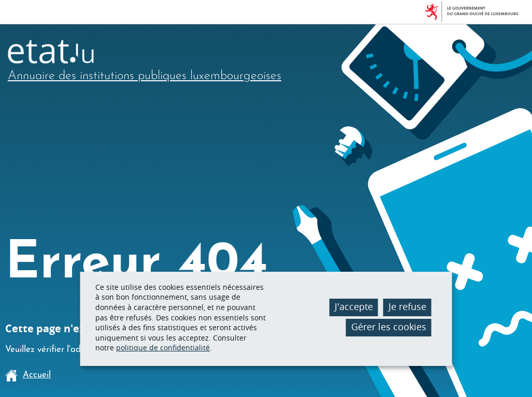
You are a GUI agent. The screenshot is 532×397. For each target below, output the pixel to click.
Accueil (28, 375)
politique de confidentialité (163, 348)
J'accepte (354, 306)
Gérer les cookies (389, 327)
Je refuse (407, 306)
